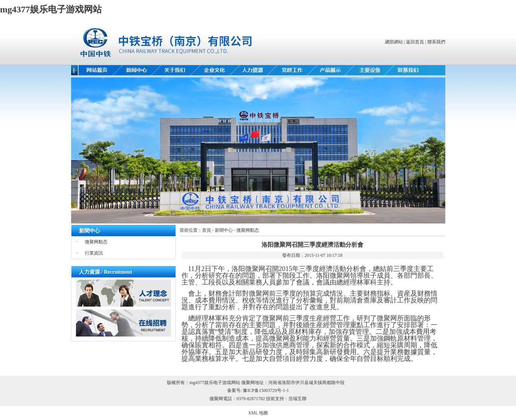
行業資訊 (94, 253)
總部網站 (394, 42)
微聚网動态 (96, 242)
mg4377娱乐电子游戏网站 (51, 9)
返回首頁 (415, 42)
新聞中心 (224, 230)
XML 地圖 (258, 413)
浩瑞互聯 (297, 399)
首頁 (207, 230)
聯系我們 (436, 42)
